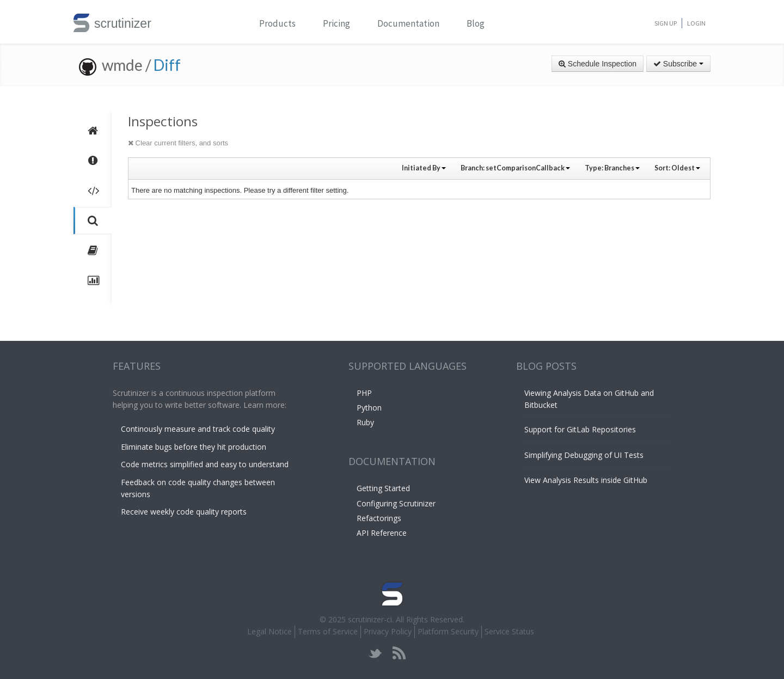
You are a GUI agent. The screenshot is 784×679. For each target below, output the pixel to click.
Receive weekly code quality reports (184, 512)
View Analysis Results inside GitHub (586, 480)
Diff (167, 65)
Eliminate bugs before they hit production (194, 447)
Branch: (515, 168)
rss (399, 653)
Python (369, 408)
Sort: (677, 168)
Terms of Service (328, 631)
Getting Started (383, 488)
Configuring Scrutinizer (396, 503)
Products (277, 23)
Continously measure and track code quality (198, 429)
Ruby (365, 422)
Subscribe (678, 64)
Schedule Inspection (598, 64)
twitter (375, 653)
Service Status (509, 631)
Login (696, 23)
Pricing (336, 23)
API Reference (382, 533)
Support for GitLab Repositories (580, 429)
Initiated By (424, 168)
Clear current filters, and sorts (178, 143)
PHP (364, 393)
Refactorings (379, 518)
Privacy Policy (388, 631)
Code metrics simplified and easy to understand (205, 464)
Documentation (408, 23)
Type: (612, 168)
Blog (476, 23)
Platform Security (448, 631)
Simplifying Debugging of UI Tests (584, 455)
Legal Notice (269, 631)
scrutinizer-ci (370, 619)
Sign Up (666, 23)
